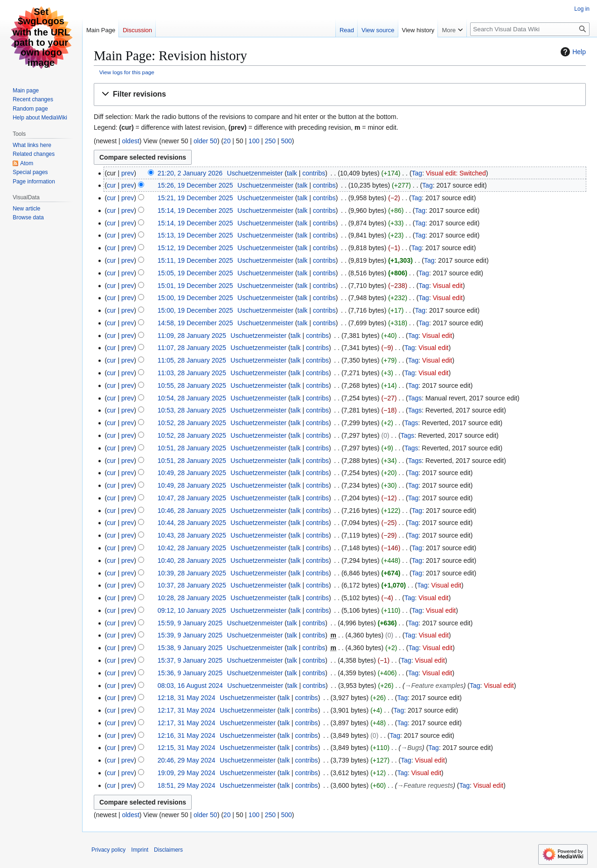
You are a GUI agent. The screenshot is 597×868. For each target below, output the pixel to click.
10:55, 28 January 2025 (192, 385)
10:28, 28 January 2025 (192, 598)
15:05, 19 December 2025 (195, 273)
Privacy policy (108, 850)
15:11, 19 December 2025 (195, 260)
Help (572, 52)
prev (128, 173)
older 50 (205, 141)
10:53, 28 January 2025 (192, 410)
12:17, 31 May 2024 (187, 710)
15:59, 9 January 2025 (190, 623)
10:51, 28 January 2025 (192, 448)
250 (270, 141)
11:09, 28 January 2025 (192, 336)
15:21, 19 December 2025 (195, 198)
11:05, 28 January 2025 (192, 360)
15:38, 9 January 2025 (190, 648)
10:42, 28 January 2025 (192, 548)
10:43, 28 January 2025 (192, 535)
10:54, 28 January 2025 (192, 398)
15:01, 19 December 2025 (195, 286)
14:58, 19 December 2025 (195, 323)
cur (111, 185)
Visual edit (448, 286)
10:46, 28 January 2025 (192, 511)
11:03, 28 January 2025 (192, 373)
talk (292, 173)
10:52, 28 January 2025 (192, 423)
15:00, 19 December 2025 (195, 298)
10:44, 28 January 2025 (192, 523)
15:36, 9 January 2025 (190, 673)
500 (286, 141)
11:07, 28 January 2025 (192, 348)
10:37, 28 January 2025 (192, 585)
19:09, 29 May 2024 (187, 773)
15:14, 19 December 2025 (195, 210)
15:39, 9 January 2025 (190, 635)
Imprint (140, 850)
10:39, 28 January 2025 (192, 573)
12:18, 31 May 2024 (187, 698)
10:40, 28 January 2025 (192, 560)
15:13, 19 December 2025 (195, 235)
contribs (314, 173)
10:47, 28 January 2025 (192, 498)
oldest (130, 141)
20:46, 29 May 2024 (187, 760)
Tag (417, 173)
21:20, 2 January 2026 (190, 173)
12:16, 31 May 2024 (187, 735)
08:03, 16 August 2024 (190, 686)
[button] (340, 94)
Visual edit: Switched (456, 173)
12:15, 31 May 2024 (187, 748)
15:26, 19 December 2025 (195, 185)
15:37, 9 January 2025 (190, 660)
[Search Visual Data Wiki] (530, 29)
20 (227, 141)
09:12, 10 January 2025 (192, 610)
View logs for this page (127, 72)
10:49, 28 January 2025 (192, 473)
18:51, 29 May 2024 (187, 785)
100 (254, 141)
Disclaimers (168, 850)
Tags (415, 398)
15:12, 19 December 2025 (195, 248)
